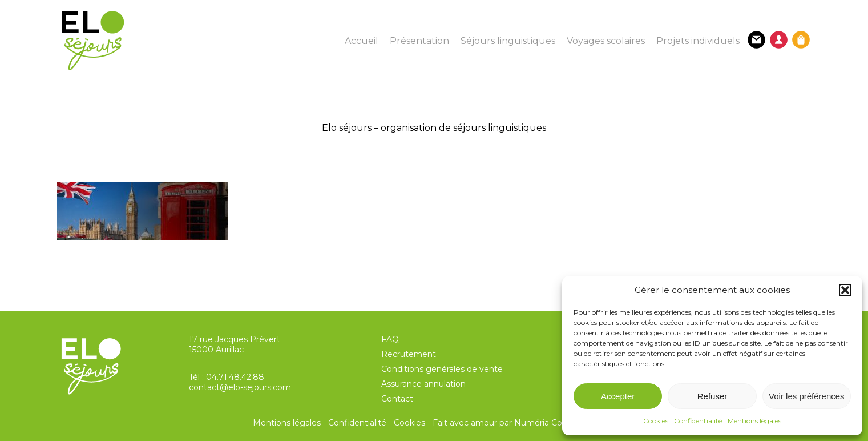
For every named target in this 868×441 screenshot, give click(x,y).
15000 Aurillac (216, 350)
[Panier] (801, 40)
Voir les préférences (807, 396)
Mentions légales (754, 421)
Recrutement (409, 354)
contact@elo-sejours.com (240, 387)
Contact (397, 399)
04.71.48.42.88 (235, 377)
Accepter (618, 396)
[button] (845, 290)
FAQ (390, 339)
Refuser (712, 396)
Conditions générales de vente (442, 369)
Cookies (656, 421)
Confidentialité (698, 421)
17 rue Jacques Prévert (235, 339)
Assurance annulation (423, 384)
